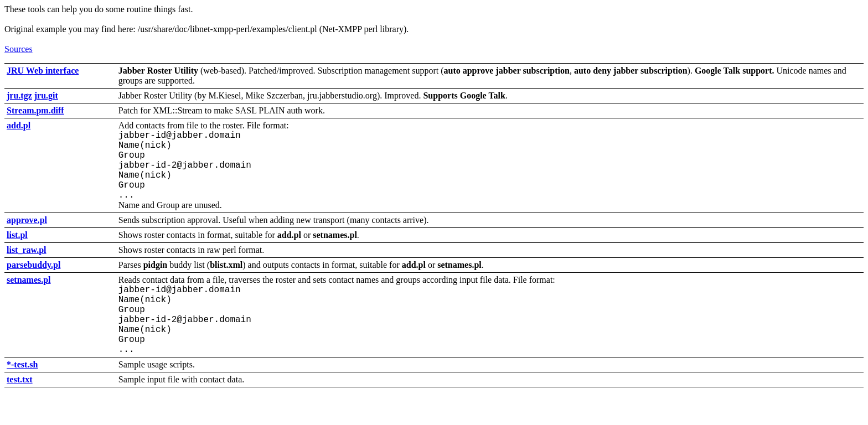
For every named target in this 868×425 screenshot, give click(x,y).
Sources (19, 49)
